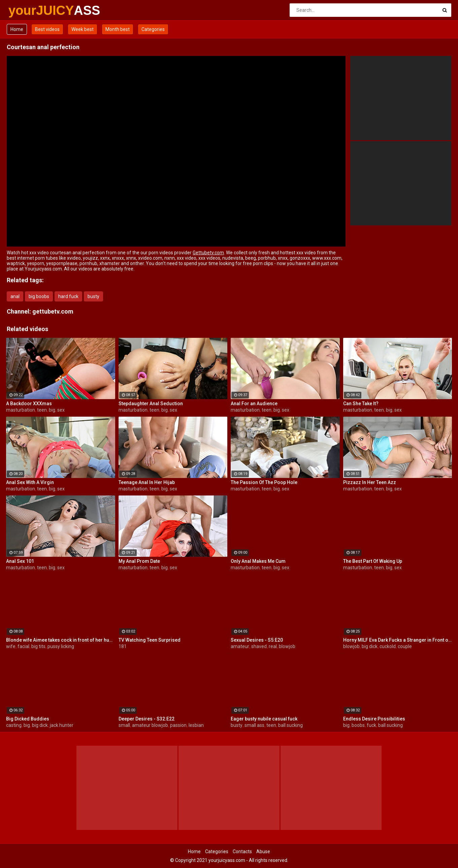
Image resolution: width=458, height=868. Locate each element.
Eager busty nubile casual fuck (264, 719)
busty (93, 296)
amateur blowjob (150, 725)
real (273, 646)
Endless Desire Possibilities (374, 719)
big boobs (39, 296)
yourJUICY (26, 10)
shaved (259, 646)
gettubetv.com (53, 311)
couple (405, 646)
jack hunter (62, 725)
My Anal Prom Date (139, 561)
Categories (153, 29)
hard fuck (68, 296)
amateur (240, 646)
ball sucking (290, 725)
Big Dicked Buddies (28, 719)
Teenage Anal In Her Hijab (147, 482)
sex (61, 410)
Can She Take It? (361, 404)
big (52, 410)
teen (42, 410)
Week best (83, 29)
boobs (358, 725)
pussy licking (61, 646)
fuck (371, 725)
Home (17, 29)
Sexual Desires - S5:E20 (257, 640)
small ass (254, 725)
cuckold (388, 646)
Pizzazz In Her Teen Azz (370, 482)
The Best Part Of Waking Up (373, 561)
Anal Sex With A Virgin (30, 482)
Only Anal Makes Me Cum (258, 561)
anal (15, 296)
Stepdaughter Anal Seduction (151, 404)
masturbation (21, 410)
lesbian (196, 725)
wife (11, 646)
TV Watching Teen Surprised (150, 640)
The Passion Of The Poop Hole (264, 482)
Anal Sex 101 (20, 561)
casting (14, 725)
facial (23, 646)
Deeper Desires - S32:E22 (146, 719)
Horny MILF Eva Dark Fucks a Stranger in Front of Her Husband (398, 640)
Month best (118, 29)
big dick (370, 646)
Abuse (263, 851)
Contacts (242, 851)
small (124, 725)
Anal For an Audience (254, 404)
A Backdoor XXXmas (29, 404)
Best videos (47, 29)
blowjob (287, 646)
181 (123, 646)
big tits (38, 646)
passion (178, 725)
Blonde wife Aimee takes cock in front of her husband (61, 640)
